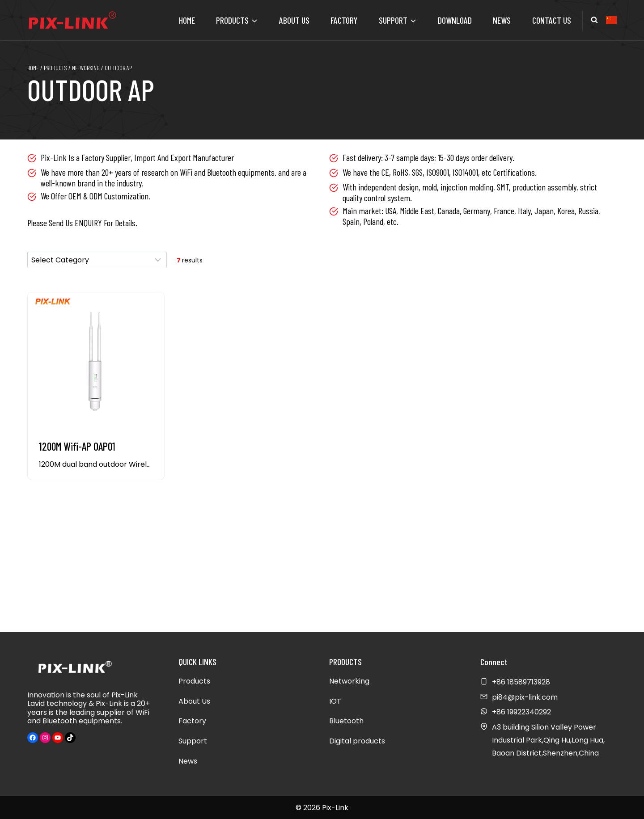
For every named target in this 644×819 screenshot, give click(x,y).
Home (187, 20)
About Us (294, 20)
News (502, 20)
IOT (335, 701)
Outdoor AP (91, 89)
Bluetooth (346, 721)
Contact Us (552, 20)
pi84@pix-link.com (525, 697)
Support (193, 741)
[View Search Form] (594, 20)
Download (455, 20)
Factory (344, 20)
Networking (349, 681)
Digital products (357, 741)
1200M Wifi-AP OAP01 (77, 446)
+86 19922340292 (521, 712)
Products (194, 681)
